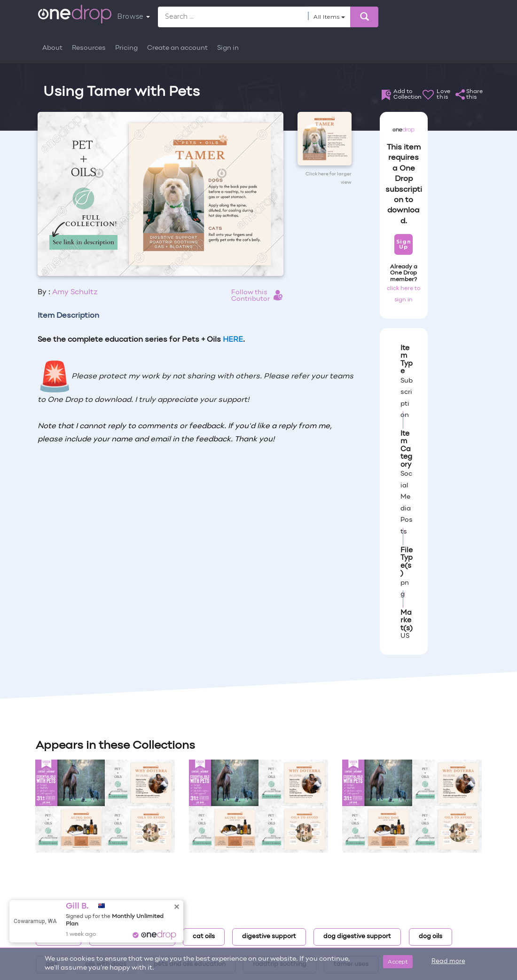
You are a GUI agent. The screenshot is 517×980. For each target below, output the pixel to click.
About (52, 48)
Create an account (177, 48)
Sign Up (403, 244)
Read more (448, 962)
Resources (89, 48)
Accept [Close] (398, 961)
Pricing (126, 48)
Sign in (228, 48)
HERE (233, 340)
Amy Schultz (75, 292)
